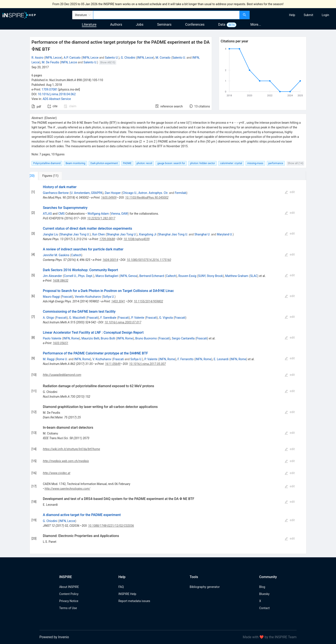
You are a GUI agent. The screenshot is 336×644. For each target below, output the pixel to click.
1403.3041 (118, 301)
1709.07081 (50, 89)
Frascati (67, 297)
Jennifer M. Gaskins (56, 255)
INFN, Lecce (53, 58)
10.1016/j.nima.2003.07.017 (123, 322)
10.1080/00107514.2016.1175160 (149, 260)
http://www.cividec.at (57, 473)
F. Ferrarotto (185, 359)
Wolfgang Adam (98, 214)
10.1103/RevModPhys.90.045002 (147, 198)
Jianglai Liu (50, 234)
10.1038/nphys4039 (136, 239)
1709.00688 (107, 239)
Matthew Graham (237, 276)
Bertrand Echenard (152, 276)
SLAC (254, 276)
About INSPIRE (69, 587)
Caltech (76, 255)
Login (325, 15)
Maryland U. (225, 234)
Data (222, 25)
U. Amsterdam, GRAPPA (86, 193)
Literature (89, 25)
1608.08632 (61, 281)
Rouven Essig (187, 276)
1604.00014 (110, 260)
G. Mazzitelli (77, 318)
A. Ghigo (49, 318)
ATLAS (47, 214)
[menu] (293, 15)
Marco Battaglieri (107, 276)
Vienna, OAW (119, 214)
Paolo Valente (52, 338)
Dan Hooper (113, 193)
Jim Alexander (52, 276)
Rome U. (62, 359)
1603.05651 (60, 343)
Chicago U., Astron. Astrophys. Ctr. (145, 193)
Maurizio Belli (90, 338)
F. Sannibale (108, 318)
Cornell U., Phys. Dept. (79, 276)
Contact (264, 608)
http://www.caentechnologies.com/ (67, 489)
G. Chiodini (128, 58)
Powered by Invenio (54, 637)
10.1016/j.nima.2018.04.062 (57, 94)
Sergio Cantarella (183, 338)
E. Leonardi (221, 359)
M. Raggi (49, 359)
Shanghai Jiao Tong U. (75, 234)
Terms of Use (68, 608)
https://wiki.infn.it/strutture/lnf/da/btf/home (71, 449)
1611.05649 (113, 364)
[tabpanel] (168, 367)
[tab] (44, 176)
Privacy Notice (69, 601)
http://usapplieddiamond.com (62, 375)
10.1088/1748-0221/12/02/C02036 (111, 526)
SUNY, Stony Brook (211, 276)
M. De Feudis (50, 62)
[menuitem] (292, 15)
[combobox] (166, 15)
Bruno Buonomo (146, 338)
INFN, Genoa (129, 276)
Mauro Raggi (51, 297)
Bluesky (264, 594)
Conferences (195, 25)
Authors (116, 25)
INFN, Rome (71, 338)
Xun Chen (99, 234)
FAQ (121, 587)
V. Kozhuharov (102, 359)
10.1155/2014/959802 (148, 301)
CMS (61, 214)
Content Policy (69, 594)
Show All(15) (108, 62)
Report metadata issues (134, 601)
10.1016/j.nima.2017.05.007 (148, 364)
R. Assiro (37, 58)
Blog (262, 587)
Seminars (164, 25)
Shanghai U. (202, 234)
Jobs (140, 25)
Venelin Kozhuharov (88, 297)
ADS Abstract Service (57, 99)
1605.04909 (109, 198)
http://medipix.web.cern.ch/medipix (66, 461)
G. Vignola (166, 318)
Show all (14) (295, 163)
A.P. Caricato (72, 58)
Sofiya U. (109, 297)
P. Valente (138, 318)
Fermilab (180, 193)
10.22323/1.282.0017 (101, 218)
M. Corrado (163, 58)
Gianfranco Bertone (56, 193)
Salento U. (112, 58)
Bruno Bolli (108, 338)
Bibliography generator (205, 587)
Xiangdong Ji (148, 234)
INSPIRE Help (127, 594)
